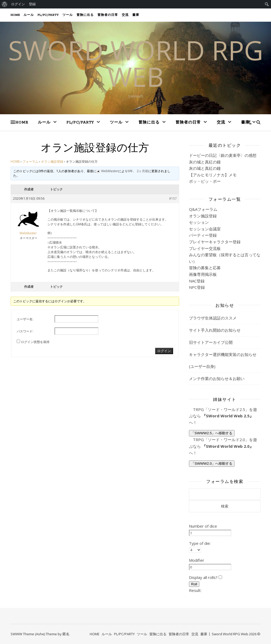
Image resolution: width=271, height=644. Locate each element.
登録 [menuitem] (32, 4)
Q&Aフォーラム (203, 209)
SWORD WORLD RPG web (136, 63)
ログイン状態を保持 (35, 342)
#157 (173, 198)
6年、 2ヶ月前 (138, 171)
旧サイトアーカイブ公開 (211, 342)
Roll (194, 584)
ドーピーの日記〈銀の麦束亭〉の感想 (223, 155)
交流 (125, 15)
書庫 (136, 15)
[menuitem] (5, 4)
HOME (15, 15)
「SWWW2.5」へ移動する (212, 433)
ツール (68, 15)
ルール (29, 15)
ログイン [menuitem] (18, 4)
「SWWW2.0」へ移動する (212, 463)
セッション (199, 222)
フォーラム (30, 161)
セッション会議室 (205, 229)
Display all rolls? (205, 577)
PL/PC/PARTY (48, 15)
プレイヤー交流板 (205, 248)
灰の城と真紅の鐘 (205, 162)
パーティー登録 (203, 235)
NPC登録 (197, 287)
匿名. (66, 634)
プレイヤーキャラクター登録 (215, 242)
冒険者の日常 (108, 15)
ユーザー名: (25, 319)
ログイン (164, 351)
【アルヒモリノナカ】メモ (213, 175)
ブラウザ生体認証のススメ (213, 318)
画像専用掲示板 (203, 274)
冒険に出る (85, 15)
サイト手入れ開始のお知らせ (215, 330)
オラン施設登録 (52, 161)
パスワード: (25, 331)
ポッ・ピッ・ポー (205, 181)
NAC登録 (197, 281)
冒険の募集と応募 (205, 268)
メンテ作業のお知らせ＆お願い (217, 378)
